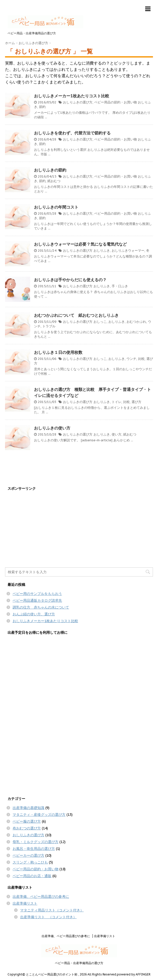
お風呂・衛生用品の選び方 (34, 849)
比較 (141, 359)
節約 (42, 107)
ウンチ (131, 359)
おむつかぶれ (136, 322)
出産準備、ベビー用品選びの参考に (41, 897)
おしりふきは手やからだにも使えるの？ (70, 280)
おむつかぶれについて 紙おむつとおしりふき (76, 315)
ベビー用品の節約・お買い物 (116, 102)
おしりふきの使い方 (52, 428)
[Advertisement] (79, 530)
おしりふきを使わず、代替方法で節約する (72, 133)
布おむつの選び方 (27, 828)
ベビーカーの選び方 (28, 855)
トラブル (49, 326)
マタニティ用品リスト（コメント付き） (52, 910)
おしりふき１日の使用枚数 (58, 352)
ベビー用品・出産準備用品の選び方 (79, 963)
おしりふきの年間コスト (56, 207)
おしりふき (102, 251)
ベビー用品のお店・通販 (32, 876)
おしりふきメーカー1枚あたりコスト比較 (72, 96)
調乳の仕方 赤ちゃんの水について (41, 607)
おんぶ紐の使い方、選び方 (34, 614)
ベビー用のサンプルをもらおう (37, 594)
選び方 (136, 402)
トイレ (117, 402)
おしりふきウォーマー (128, 251)
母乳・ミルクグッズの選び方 (36, 842)
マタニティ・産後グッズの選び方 (39, 815)
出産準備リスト (25, 903)
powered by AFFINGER (134, 974)
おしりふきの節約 (50, 170)
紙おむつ (54, 181)
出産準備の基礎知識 (28, 808)
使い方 (117, 434)
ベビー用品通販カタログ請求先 (37, 600)
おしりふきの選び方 (78, 102)
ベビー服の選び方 (27, 821)
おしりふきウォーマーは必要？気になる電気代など (80, 244)
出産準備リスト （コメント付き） (48, 917)
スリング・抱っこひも (30, 862)
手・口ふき (120, 286)
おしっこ (100, 322)
